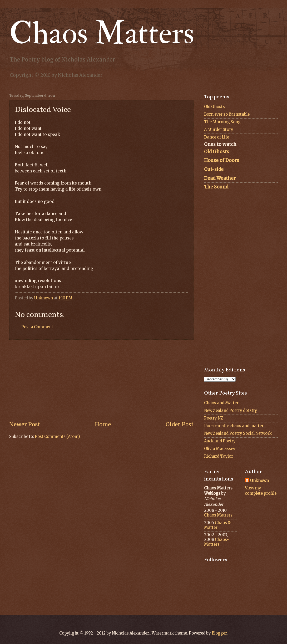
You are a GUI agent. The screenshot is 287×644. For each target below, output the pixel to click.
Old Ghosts (214, 107)
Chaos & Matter (217, 525)
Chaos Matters (102, 34)
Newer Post (25, 425)
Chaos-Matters (216, 542)
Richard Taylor (219, 456)
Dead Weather (220, 178)
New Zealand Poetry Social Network (238, 433)
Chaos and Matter (221, 403)
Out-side (214, 169)
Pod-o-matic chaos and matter (234, 426)
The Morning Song (222, 122)
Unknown (259, 481)
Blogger (219, 633)
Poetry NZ (214, 418)
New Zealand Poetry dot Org (231, 411)
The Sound (216, 187)
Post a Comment (37, 327)
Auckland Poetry (220, 441)
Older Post (180, 425)
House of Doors (222, 160)
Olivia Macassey (220, 449)
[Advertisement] (101, 380)
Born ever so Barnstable (227, 114)
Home (103, 425)
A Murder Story (219, 130)
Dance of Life (217, 137)
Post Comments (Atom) (57, 437)
